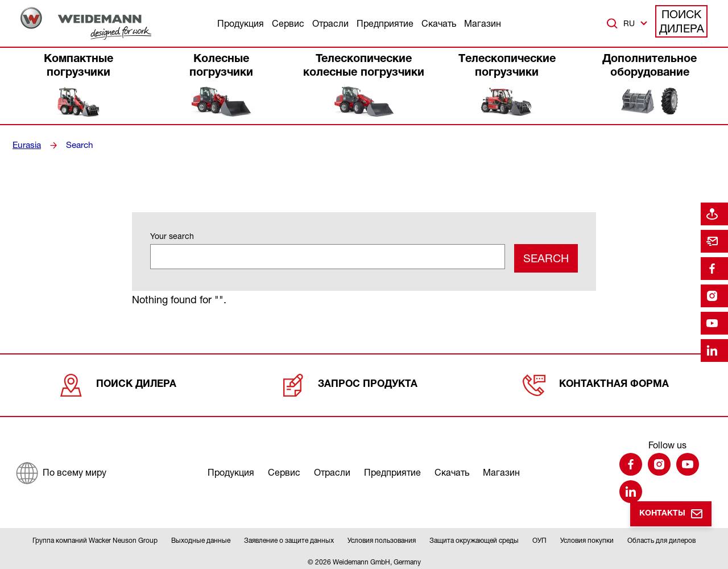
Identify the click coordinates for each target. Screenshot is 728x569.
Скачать (439, 23)
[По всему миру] (61, 468)
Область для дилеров (661, 537)
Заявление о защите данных (289, 537)
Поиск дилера (682, 23)
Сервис (288, 23)
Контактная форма (596, 381)
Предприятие (385, 23)
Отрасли (330, 23)
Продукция (241, 23)
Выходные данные (201, 537)
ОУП (539, 537)
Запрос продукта (350, 381)
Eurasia (26, 145)
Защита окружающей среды (474, 537)
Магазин (483, 23)
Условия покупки (587, 537)
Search (78, 145)
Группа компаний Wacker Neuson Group (95, 537)
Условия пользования (382, 537)
